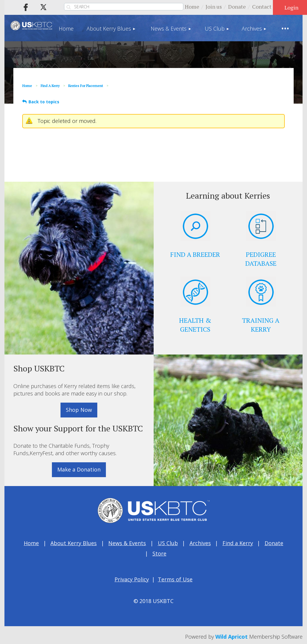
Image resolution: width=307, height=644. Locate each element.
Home (192, 7)
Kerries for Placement (86, 86)
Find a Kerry (50, 86)
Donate (237, 7)
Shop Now (79, 410)
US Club (168, 543)
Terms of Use (175, 579)
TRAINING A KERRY (261, 325)
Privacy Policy (132, 579)
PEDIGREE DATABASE (261, 259)
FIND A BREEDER (195, 254)
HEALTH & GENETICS (195, 325)
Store (159, 553)
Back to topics (44, 102)
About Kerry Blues (74, 543)
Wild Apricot (232, 637)
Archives (200, 543)
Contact (262, 7)
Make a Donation (79, 469)
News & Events (127, 543)
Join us (214, 7)
